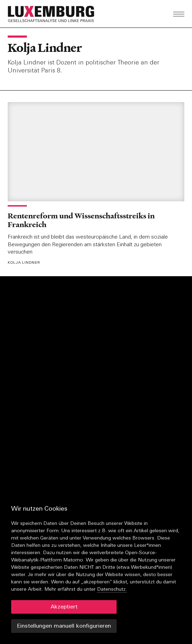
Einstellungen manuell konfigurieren (64, 626)
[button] (69, 14)
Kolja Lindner (45, 48)
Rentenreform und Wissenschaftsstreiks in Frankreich (81, 220)
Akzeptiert (64, 607)
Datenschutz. (112, 589)
